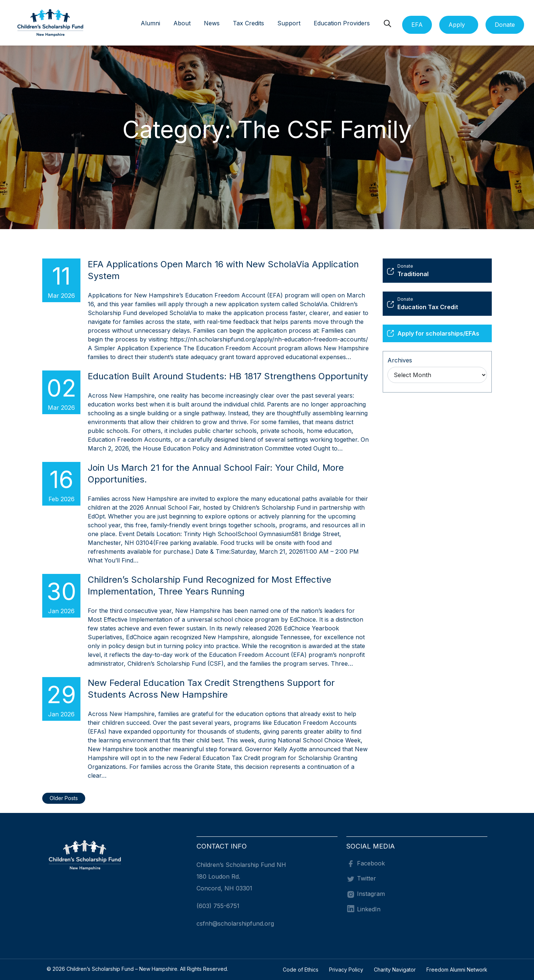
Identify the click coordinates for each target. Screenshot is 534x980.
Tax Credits (248, 23)
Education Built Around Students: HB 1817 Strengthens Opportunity (228, 376)
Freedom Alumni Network (457, 970)
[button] (197, 24)
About (182, 23)
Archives (400, 360)
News (212, 23)
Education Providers (342, 23)
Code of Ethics (301, 970)
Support (289, 23)
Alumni (150, 23)
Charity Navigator (395, 970)
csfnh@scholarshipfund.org (235, 923)
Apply (457, 25)
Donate (505, 25)
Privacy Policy (346, 970)
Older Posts (64, 798)
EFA (417, 25)
